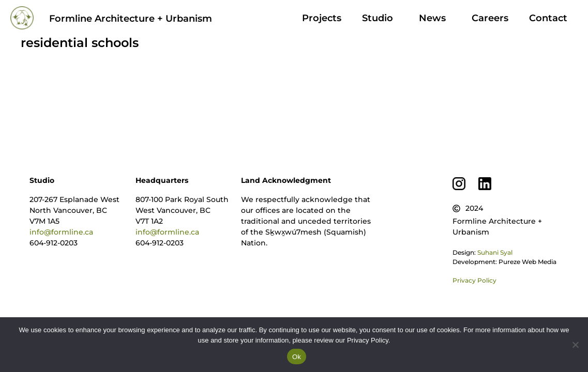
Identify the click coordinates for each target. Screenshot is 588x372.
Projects (322, 18)
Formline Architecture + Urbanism (131, 19)
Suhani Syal (495, 252)
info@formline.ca (61, 232)
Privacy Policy (474, 280)
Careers (490, 18)
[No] (575, 345)
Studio (380, 18)
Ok (297, 357)
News (435, 18)
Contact (548, 18)
